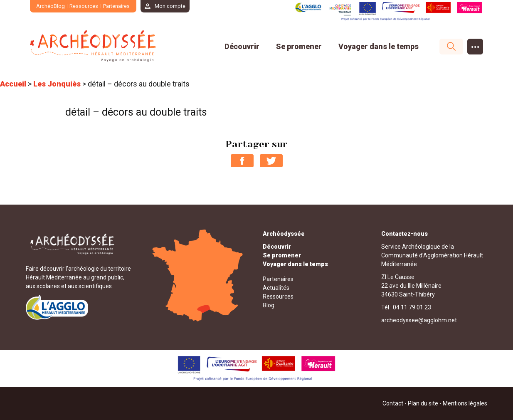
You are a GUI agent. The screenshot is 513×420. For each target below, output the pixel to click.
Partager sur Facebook (242, 160)
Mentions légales (465, 403)
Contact (393, 403)
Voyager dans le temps (379, 46)
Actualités (276, 287)
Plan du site (423, 403)
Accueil (13, 84)
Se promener (299, 46)
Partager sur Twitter (271, 160)
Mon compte (170, 6)
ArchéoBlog (51, 6)
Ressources (84, 6)
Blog (269, 305)
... (475, 44)
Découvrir (242, 46)
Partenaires (116, 6)
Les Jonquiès (57, 84)
